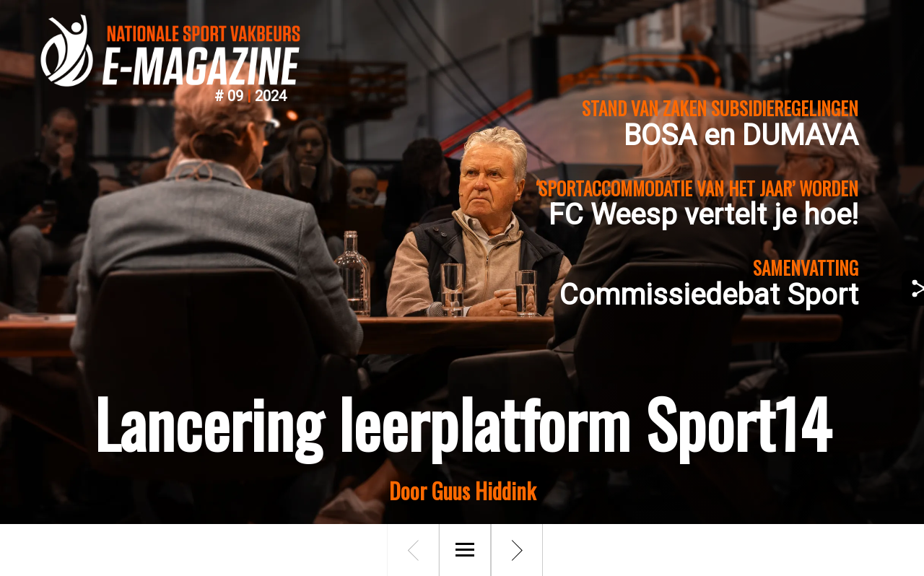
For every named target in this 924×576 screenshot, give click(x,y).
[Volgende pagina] (517, 550)
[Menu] (465, 550)
